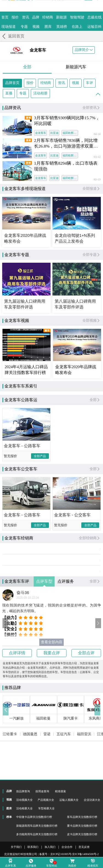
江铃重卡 (10, 758)
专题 (23, 93)
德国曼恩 (30, 758)
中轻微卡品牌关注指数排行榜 (34, 817)
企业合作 (67, 847)
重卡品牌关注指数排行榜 (82, 826)
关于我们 (16, 847)
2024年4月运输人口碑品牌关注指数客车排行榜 (26, 370)
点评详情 (17, 666)
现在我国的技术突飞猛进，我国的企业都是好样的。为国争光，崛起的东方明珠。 (52, 622)
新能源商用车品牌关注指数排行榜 (37, 826)
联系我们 (33, 847)
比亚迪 (54, 133)
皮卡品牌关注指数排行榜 (82, 834)
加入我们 (50, 847)
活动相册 (40, 93)
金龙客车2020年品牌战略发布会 (76, 370)
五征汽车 (64, 758)
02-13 (97, 180)
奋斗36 (23, 606)
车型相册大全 (46, 808)
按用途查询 (42, 791)
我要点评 (52, 666)
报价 (30, 83)
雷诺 (47, 758)
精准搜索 (60, 791)
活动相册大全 (24, 808)
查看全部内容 (52, 656)
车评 (90, 83)
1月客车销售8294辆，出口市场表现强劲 (66, 166)
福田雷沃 (84, 758)
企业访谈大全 (92, 800)
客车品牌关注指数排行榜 (82, 817)
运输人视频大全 (69, 800)
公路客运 (46, 401)
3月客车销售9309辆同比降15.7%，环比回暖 (67, 121)
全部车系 (16, 401)
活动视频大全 (24, 800)
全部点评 (86, 666)
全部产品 (40, 470)
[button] (5, 637)
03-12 (97, 157)
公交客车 (76, 401)
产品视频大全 (46, 800)
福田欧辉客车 (70, 133)
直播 (9, 93)
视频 (76, 83)
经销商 (46, 83)
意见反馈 (84, 847)
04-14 (97, 134)
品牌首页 (12, 83)
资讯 (62, 83)
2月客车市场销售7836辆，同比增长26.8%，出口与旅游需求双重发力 (66, 144)
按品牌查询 (23, 791)
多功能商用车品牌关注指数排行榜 (37, 834)
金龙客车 (41, 133)
